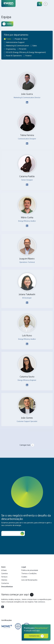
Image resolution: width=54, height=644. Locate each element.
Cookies (24, 577)
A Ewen (4, 570)
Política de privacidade (30, 570)
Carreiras (5, 573)
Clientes (4, 580)
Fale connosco (40, 602)
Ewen (3, 567)
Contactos (5, 583)
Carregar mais (25, 445)
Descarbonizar (7, 586)
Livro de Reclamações (29, 580)
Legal (24, 567)
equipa (7, 24)
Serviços (4, 577)
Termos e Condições (29, 573)
